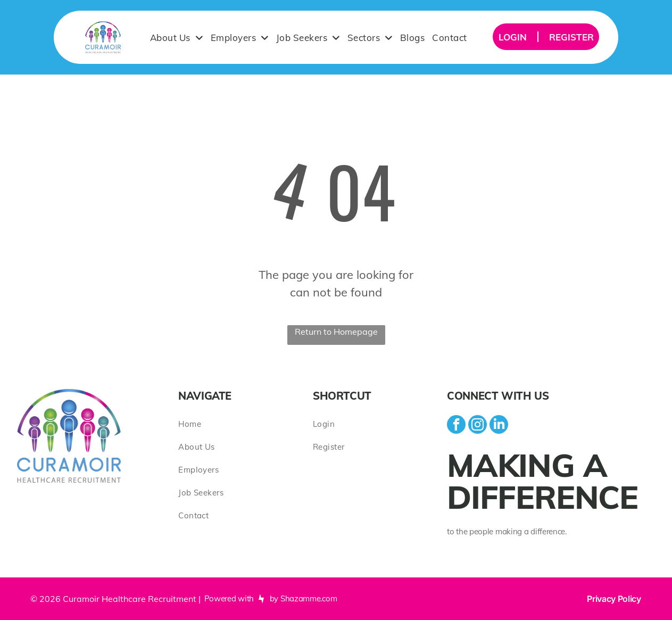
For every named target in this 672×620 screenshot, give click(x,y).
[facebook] (456, 426)
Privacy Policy (614, 599)
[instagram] (478, 426)
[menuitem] (177, 37)
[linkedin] (499, 426)
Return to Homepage (336, 332)
